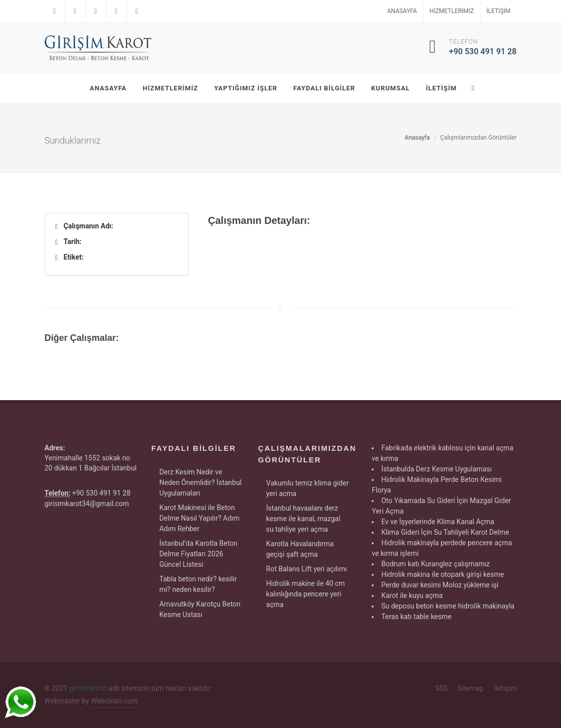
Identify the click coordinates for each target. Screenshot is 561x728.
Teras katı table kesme (416, 617)
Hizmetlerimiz (452, 11)
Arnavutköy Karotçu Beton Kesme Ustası (200, 609)
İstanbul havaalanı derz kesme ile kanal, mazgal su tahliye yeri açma (303, 519)
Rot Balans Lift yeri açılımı (307, 569)
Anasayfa (402, 11)
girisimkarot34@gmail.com (87, 504)
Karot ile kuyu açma (412, 595)
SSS (442, 688)
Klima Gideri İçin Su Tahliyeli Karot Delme (445, 532)
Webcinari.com (114, 701)
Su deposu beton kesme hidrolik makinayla (448, 606)
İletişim (499, 11)
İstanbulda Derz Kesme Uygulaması (436, 469)
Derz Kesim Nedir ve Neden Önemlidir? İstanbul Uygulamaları (200, 482)
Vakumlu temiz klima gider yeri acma (308, 488)
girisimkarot (88, 688)
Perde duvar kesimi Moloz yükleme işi (440, 585)
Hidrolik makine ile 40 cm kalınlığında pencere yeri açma (306, 594)
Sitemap (470, 688)
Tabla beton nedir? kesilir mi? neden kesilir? (198, 584)
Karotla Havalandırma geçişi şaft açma (300, 549)
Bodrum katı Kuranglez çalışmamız (435, 564)
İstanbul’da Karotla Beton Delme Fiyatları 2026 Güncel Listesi (198, 554)
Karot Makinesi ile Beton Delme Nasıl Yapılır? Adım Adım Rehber (199, 518)
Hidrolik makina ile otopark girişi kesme (442, 574)
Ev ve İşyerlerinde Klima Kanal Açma (438, 522)
